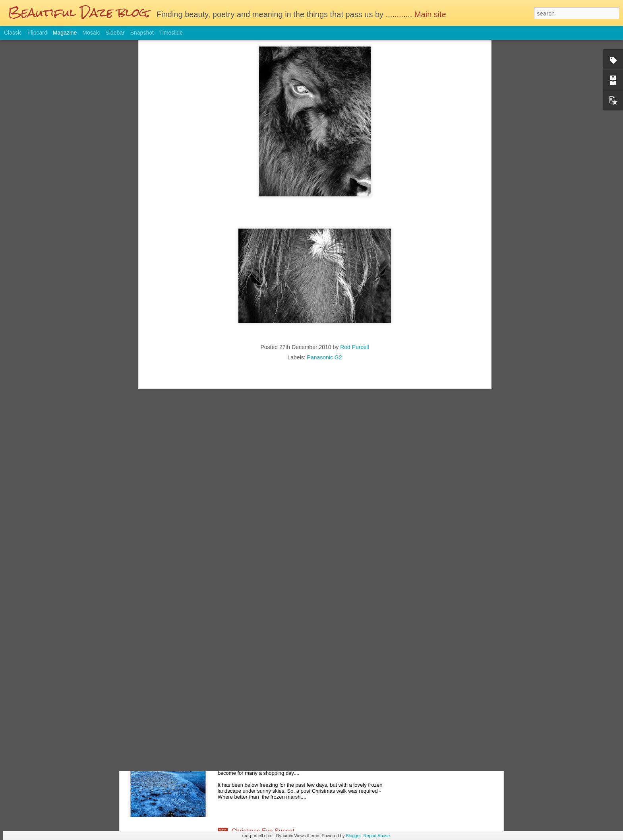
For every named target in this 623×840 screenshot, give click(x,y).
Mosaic (91, 33)
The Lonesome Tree (260, 651)
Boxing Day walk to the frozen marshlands (291, 741)
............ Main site (417, 14)
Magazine (65, 33)
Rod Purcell (354, 208)
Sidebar (115, 33)
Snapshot (142, 33)
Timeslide (171, 33)
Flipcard (37, 33)
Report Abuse (377, 836)
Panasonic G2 (325, 218)
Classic (13, 33)
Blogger (354, 836)
